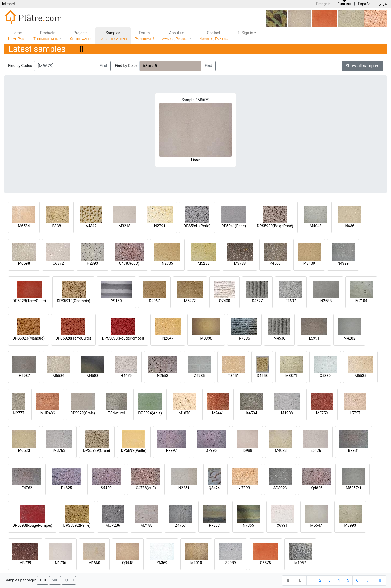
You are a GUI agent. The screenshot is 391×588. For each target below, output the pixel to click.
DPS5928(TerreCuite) (73, 338)
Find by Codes (20, 66)
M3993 (350, 525)
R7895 (244, 338)
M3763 (59, 450)
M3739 (25, 563)
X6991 (282, 525)
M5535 (361, 376)
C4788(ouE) (146, 488)
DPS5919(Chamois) (73, 301)
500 (55, 580)
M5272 (190, 301)
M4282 (349, 338)
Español (365, 4)
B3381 (58, 226)
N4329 (343, 263)
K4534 (252, 413)
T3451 (234, 376)
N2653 (163, 376)
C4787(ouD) (129, 263)
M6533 (24, 450)
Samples (113, 36)
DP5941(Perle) (234, 226)
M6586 (59, 376)
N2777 (19, 413)
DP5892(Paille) (134, 450)
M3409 (309, 263)
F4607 (291, 301)
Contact (214, 36)
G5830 (325, 376)
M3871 (291, 376)
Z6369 (162, 563)
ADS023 (280, 488)
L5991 (314, 338)
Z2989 (231, 563)
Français (323, 4)
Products (46, 36)
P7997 (172, 450)
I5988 (247, 450)
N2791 (160, 226)
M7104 (361, 301)
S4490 (106, 488)
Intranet (8, 4)
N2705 (167, 263)
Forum (144, 36)
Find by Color (126, 66)
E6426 (316, 450)
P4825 (67, 488)
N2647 (168, 338)
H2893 (92, 263)
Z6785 (200, 376)
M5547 (316, 525)
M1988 (287, 413)
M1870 (185, 413)
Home (17, 36)
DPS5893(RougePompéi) (123, 338)
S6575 (266, 563)
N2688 (326, 301)
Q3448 (128, 563)
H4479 (126, 376)
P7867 (214, 525)
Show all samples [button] (363, 66)
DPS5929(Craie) (97, 450)
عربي (383, 4)
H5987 (24, 376)
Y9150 (116, 301)
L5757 (355, 413)
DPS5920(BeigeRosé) (275, 226)
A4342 (91, 226)
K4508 (275, 263)
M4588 (93, 376)
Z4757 (181, 525)
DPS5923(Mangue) (29, 338)
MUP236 (113, 525)
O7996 (211, 450)
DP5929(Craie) (83, 413)
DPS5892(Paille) (77, 525)
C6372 (58, 263)
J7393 (245, 488)
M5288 (204, 263)
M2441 (218, 413)
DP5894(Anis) (150, 413)
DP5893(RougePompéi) (32, 525)
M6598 (24, 263)
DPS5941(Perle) (197, 226)
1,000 (69, 580)
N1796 (60, 563)
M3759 (322, 413)
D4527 (257, 301)
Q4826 (317, 488)
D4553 (262, 376)
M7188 (147, 525)
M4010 (196, 563)
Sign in (245, 33)
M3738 (240, 263)
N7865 (248, 525)
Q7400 (225, 301)
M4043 (316, 226)
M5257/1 (354, 488)
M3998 (206, 338)
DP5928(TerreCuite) (29, 301)
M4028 (281, 450)
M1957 (300, 563)
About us (175, 36)
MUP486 (48, 413)
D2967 (154, 301)
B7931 (354, 450)
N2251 (184, 488)
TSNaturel (116, 413)
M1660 (94, 563)
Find (103, 66)
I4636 (350, 226)
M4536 (279, 338)
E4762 (27, 488)
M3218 (125, 226)
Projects (81, 36)
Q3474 (214, 488)
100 (43, 580)
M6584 (24, 226)
